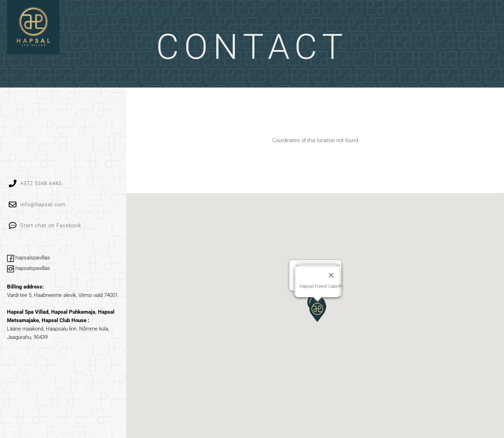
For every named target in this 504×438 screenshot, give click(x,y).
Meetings (387, 18)
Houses (227, 18)
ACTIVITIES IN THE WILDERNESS (305, 18)
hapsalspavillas (29, 258)
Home (194, 18)
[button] (317, 312)
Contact (429, 18)
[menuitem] (470, 15)
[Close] (331, 275)
